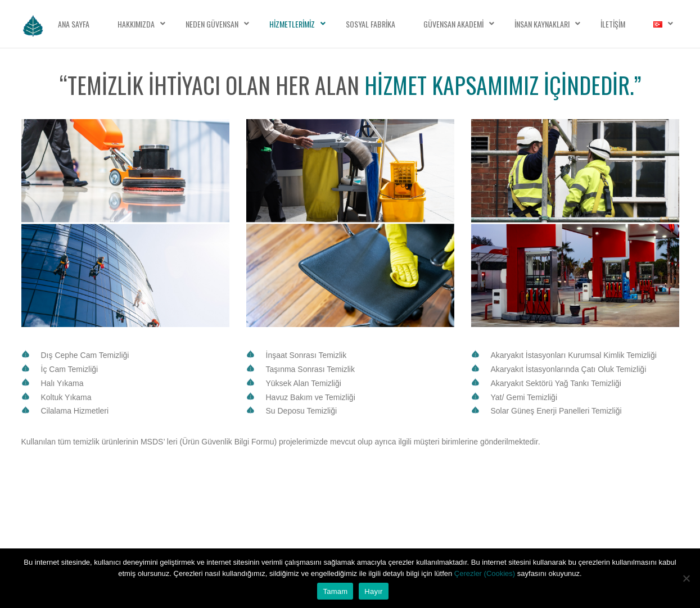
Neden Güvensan (212, 24)
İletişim (613, 24)
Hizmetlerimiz (292, 24)
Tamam (335, 591)
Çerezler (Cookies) (486, 573)
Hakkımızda (136, 24)
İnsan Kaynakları (542, 24)
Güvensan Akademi (453, 24)
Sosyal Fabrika (371, 24)
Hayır (373, 591)
